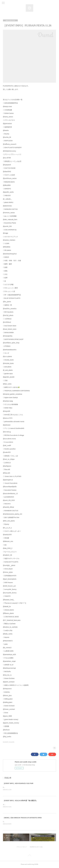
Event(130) (12, 742)
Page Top (29, 856)
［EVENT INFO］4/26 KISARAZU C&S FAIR (18, 783)
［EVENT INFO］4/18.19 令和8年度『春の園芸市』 (20, 801)
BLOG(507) (6, 742)
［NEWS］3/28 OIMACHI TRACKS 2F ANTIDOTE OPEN (22, 818)
